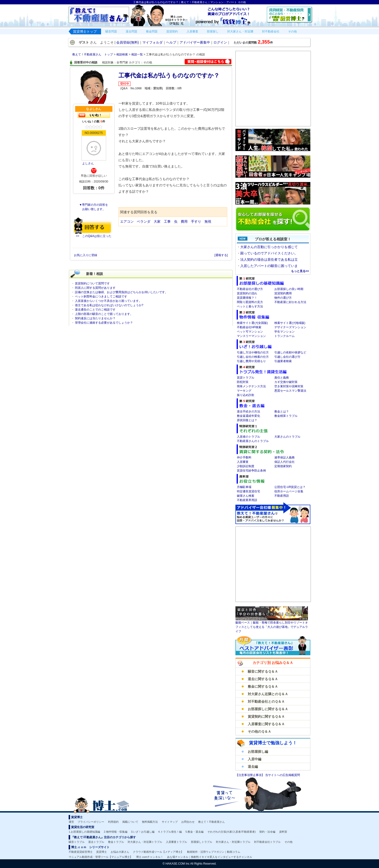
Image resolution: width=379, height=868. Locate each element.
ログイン (220, 42)
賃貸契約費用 (283, 293)
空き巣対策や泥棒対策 (289, 386)
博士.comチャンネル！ (150, 857)
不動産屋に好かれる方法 (290, 302)
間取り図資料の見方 (250, 302)
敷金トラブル (116, 842)
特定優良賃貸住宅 (248, 491)
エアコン (127, 221)
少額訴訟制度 (246, 466)
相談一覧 (137, 54)
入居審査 (243, 462)
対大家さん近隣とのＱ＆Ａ (268, 694)
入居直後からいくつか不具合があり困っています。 (108, 301)
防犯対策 (243, 382)
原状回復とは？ (247, 420)
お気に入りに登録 (86, 255)
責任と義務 (282, 378)
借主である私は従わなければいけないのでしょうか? (109, 305)
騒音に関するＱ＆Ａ (263, 671)
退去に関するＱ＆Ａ (263, 679)
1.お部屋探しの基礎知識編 (84, 832)
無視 (208, 221)
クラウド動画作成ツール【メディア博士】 (158, 852)
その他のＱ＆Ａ (259, 731)
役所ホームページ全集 (289, 491)
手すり (196, 221)
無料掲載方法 (150, 822)
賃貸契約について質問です (92, 283)
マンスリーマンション (251, 336)
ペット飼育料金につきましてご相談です (101, 297)
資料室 (283, 832)
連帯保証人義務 (284, 457)
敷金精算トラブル (286, 416)
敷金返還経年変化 (248, 416)
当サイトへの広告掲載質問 (283, 775)
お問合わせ (188, 822)
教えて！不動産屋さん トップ (93, 54)
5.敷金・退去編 (194, 832)
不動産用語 (282, 496)
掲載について (130, 822)
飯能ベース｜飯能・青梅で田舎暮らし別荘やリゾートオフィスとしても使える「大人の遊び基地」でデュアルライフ (272, 627)
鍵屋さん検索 (246, 496)
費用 (184, 221)
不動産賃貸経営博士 (81, 852)
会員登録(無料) (128, 42)
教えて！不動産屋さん (211, 822)
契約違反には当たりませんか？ (95, 318)
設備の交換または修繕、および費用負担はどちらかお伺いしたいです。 (121, 292)
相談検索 (122, 54)
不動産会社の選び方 (250, 289)
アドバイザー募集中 (195, 42)
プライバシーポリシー (91, 822)
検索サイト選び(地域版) (290, 323)
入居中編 (255, 759)
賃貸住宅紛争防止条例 (251, 471)
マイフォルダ (153, 42)
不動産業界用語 (247, 500)
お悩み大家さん (120, 852)
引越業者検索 (283, 361)
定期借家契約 (283, 466)
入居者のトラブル (248, 437)
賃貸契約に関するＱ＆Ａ (266, 716)
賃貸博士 (102, 852)
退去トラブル (96, 842)
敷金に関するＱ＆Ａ (263, 686)
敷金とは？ (282, 411)
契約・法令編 (267, 832)
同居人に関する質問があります (95, 288)
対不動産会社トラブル (267, 842)
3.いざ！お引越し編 (143, 832)
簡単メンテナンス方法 (251, 386)
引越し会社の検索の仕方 (253, 357)
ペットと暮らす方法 (250, 306)
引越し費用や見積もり (251, 361)
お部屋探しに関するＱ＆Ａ (268, 709)
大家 (157, 221)
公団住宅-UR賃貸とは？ (290, 487)
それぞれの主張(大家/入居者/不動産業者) (232, 832)
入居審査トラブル (176, 842)
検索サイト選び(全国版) (252, 323)
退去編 (253, 767)
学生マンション (284, 332)
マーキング (244, 391)
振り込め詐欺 (246, 395)
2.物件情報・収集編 (116, 832)
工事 (167, 221)
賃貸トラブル (246, 378)
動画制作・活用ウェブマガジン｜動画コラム (214, 852)
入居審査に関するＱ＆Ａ (266, 724)
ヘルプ (171, 42)
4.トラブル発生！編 (170, 832)
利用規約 (113, 822)
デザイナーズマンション (290, 327)
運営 (71, 822)
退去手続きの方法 (248, 411)
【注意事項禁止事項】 (250, 775)
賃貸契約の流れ (247, 293)
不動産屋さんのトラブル (253, 441)
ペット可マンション (250, 332)
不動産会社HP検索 (249, 327)
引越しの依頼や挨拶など (290, 352)
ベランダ (144, 221)
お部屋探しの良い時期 (289, 289)
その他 (288, 842)
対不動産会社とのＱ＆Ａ (266, 701)
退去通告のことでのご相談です (95, 310)
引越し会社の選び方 (287, 357)
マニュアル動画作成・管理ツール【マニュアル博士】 (101, 857)
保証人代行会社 (284, 462)
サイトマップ (170, 822)
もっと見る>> (300, 271)
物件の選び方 (283, 298)
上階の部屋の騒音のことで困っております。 (104, 314)
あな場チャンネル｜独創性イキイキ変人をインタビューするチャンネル (210, 857)
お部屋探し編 (258, 752)
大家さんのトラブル (287, 437)
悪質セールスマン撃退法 (290, 391)
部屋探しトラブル (202, 842)
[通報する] (221, 255)
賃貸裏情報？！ (247, 298)
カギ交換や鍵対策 (286, 382)
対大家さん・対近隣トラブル (145, 842)
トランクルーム (284, 336)
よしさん (88, 163)
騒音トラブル (77, 842)
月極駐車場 (244, 487)
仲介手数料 (244, 457)
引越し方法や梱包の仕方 (253, 352)
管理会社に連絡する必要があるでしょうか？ (104, 323)
